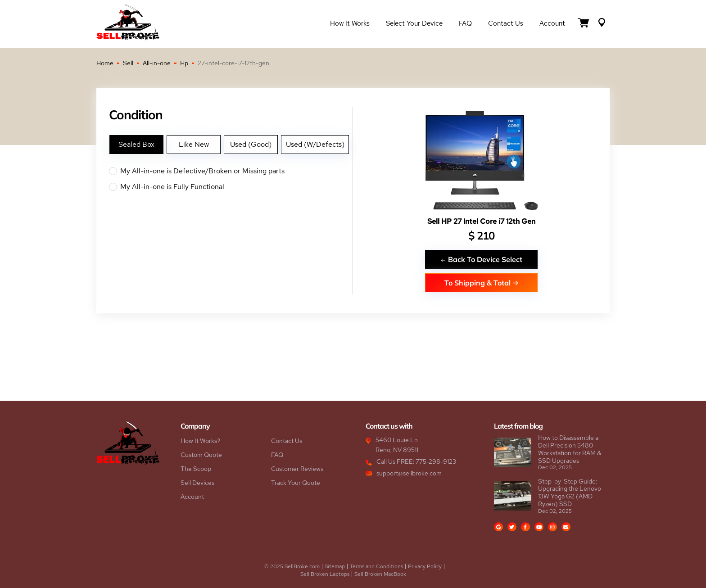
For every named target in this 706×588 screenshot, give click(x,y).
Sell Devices (197, 483)
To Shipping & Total (482, 283)
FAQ (465, 23)
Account (552, 23)
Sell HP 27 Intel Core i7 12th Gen (481, 221)
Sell (128, 63)
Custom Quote (201, 455)
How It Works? (200, 441)
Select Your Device (414, 23)
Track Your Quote (296, 483)
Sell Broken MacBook (380, 574)
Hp (184, 63)
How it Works (350, 23)
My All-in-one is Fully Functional (231, 187)
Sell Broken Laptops (325, 574)
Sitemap (335, 566)
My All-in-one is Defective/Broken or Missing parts (231, 171)
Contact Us (506, 23)
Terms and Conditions (376, 566)
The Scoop (196, 469)
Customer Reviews (297, 469)
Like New (194, 144)
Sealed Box (136, 144)
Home (105, 63)
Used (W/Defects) (315, 144)
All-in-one (157, 63)
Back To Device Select (481, 259)
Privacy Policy (425, 566)
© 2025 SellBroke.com (292, 566)
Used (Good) (251, 144)
